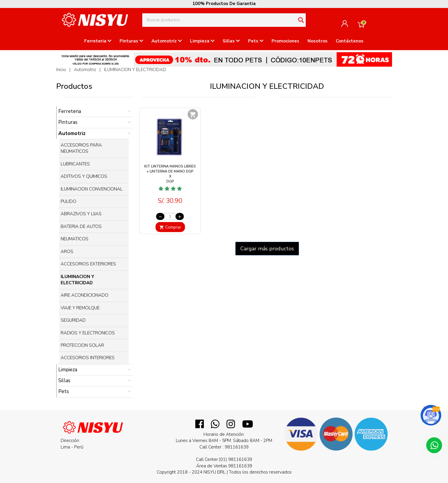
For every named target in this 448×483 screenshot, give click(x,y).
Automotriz (167, 41)
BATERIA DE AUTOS (81, 226)
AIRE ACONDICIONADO (85, 295)
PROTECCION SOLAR (82, 345)
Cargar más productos (267, 249)
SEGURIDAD (73, 320)
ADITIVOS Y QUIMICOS (84, 176)
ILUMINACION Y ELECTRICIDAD (135, 70)
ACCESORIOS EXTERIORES (88, 264)
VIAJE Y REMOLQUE (80, 308)
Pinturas (131, 41)
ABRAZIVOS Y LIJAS (81, 214)
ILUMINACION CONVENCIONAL (92, 189)
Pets (256, 41)
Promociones (285, 41)
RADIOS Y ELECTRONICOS (88, 333)
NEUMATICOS (75, 239)
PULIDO (68, 201)
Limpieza (202, 41)
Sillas (231, 41)
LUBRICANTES (75, 164)
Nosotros (318, 41)
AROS (67, 252)
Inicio (61, 70)
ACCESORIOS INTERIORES (88, 358)
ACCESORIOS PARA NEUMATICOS (81, 148)
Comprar (170, 227)
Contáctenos (350, 41)
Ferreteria (98, 41)
